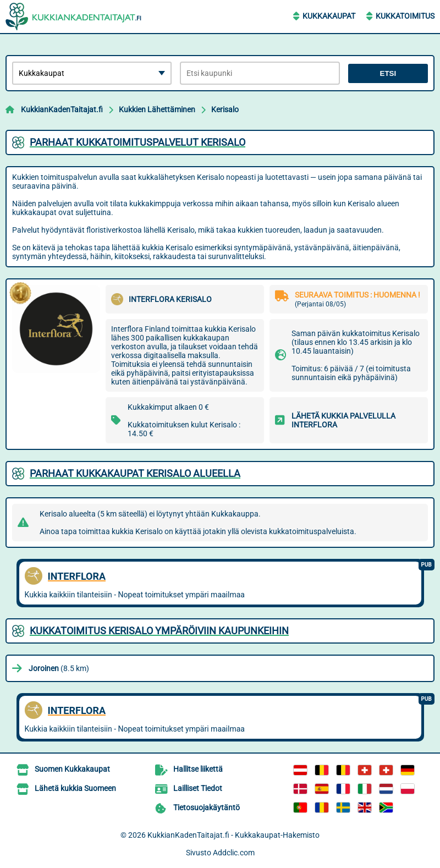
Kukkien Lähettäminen (157, 109)
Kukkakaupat (329, 16)
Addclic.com (234, 853)
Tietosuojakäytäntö (207, 807)
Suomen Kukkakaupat (72, 769)
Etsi (388, 73)
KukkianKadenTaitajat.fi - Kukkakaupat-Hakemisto (233, 835)
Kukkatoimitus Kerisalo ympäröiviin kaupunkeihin (159, 631)
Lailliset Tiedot (198, 788)
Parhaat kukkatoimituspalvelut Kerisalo (137, 142)
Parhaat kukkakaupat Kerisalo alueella (135, 473)
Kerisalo (225, 109)
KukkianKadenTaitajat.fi (62, 109)
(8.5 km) (59, 668)
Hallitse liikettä (198, 769)
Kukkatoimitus (405, 16)
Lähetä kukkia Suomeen (75, 788)
